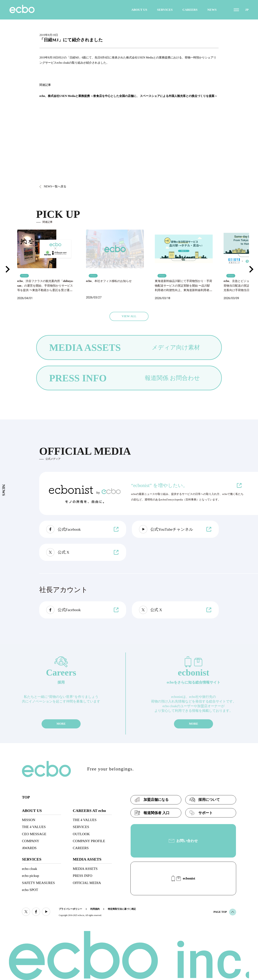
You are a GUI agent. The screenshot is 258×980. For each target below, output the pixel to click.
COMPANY (31, 841)
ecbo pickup (30, 876)
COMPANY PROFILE (89, 841)
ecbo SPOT (30, 890)
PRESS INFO (83, 876)
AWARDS (29, 848)
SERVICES (165, 10)
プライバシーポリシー (70, 909)
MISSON (28, 820)
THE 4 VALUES (34, 827)
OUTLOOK (81, 834)
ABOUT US (139, 10)
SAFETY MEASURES (38, 883)
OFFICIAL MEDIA (87, 883)
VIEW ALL (129, 316)
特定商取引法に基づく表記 (122, 909)
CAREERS (190, 10)
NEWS (212, 10)
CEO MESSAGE (34, 834)
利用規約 (95, 909)
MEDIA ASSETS (85, 869)
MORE (61, 724)
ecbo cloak (29, 869)
